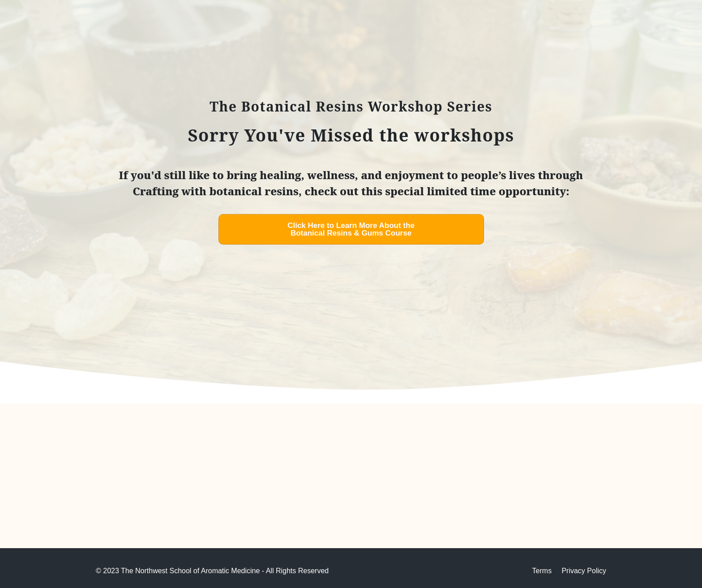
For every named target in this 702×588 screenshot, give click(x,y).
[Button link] (351, 229)
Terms (542, 571)
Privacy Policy (584, 571)
